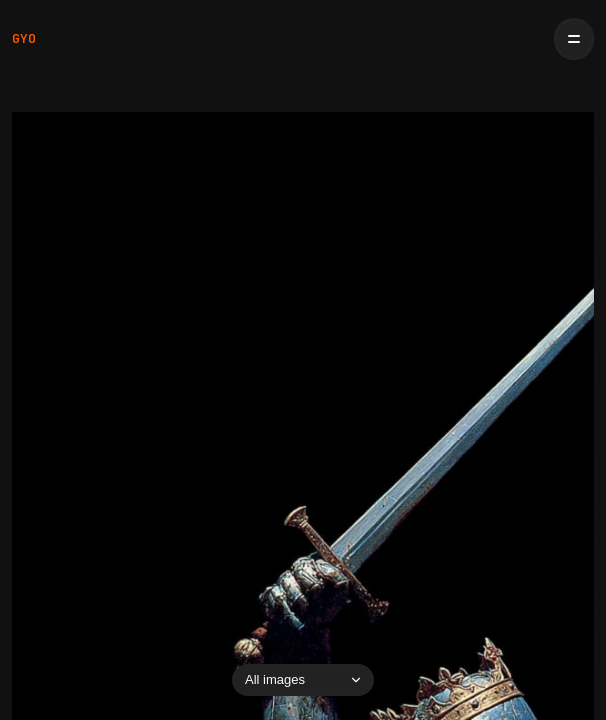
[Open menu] (574, 39)
